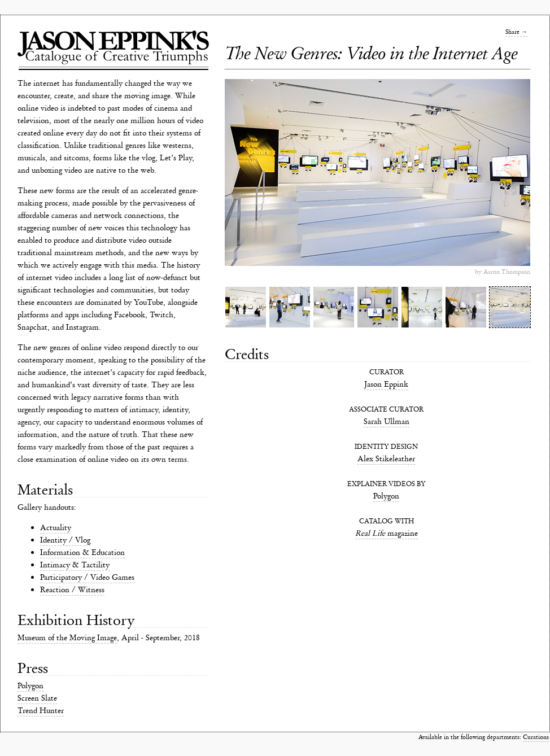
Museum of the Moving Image (67, 638)
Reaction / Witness (72, 590)
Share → (516, 32)
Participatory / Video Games (87, 577)
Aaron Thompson (507, 272)
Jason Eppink (386, 384)
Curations (536, 737)
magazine (387, 533)
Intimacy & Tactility (75, 565)
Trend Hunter (41, 711)
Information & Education (82, 552)
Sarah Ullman (387, 421)
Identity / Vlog (65, 540)
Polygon (30, 686)
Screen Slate (37, 698)
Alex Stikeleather (386, 459)
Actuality (56, 528)
